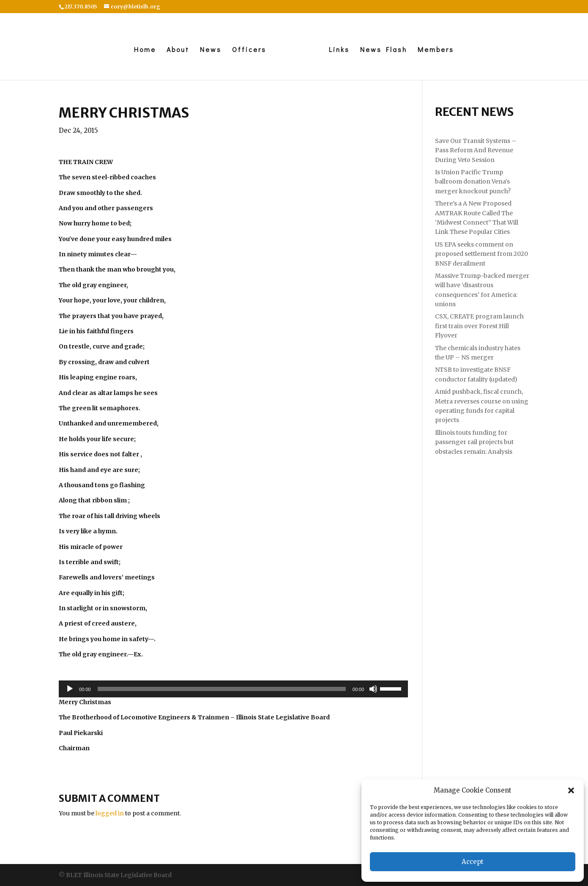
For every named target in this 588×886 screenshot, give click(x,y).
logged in (110, 813)
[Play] (70, 689)
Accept (473, 862)
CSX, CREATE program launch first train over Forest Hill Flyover (479, 326)
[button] (571, 790)
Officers (249, 50)
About (178, 50)
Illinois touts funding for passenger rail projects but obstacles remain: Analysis (474, 442)
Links (339, 50)
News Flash (384, 50)
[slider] (222, 689)
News (211, 50)
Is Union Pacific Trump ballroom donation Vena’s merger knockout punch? (473, 182)
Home (145, 50)
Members (436, 50)
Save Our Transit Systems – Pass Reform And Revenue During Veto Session (476, 150)
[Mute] (373, 689)
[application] (233, 689)
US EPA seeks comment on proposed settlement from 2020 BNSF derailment (481, 254)
